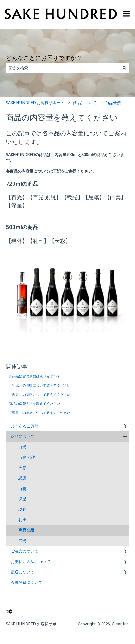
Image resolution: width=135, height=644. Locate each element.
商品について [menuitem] (23, 436)
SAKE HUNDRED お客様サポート (35, 103)
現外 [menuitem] (22, 509)
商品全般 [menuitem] (26, 530)
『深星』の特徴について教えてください (40, 413)
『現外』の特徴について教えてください (40, 394)
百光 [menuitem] (22, 447)
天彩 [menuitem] (22, 468)
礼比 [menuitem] (22, 520)
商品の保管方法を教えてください (34, 404)
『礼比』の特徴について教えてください (40, 385)
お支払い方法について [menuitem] (30, 562)
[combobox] (63, 68)
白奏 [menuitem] (22, 489)
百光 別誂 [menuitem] (27, 457)
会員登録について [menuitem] (27, 582)
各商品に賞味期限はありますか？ (34, 376)
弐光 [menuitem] (22, 541)
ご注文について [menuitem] (25, 551)
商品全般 (113, 103)
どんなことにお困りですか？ (44, 58)
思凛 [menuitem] (22, 478)
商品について (85, 103)
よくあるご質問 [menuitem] (25, 426)
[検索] (124, 68)
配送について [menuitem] (23, 572)
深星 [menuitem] (22, 499)
